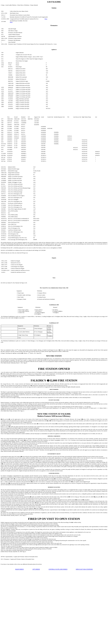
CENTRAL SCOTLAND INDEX (58, 569)
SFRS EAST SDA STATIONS (84, 569)
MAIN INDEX (20, 569)
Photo (46, 19)
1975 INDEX (36, 569)
